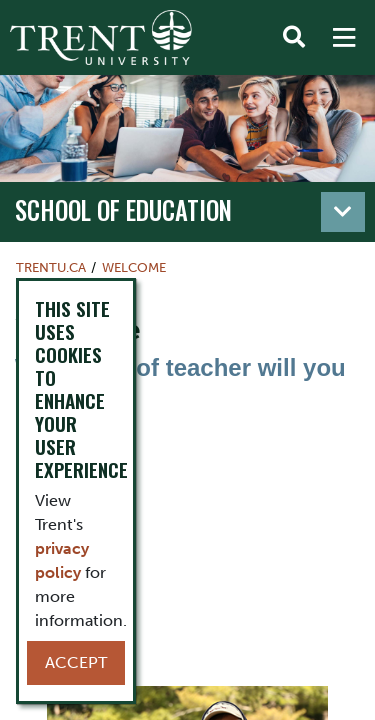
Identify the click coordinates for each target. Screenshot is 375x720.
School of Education (123, 210)
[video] (187, 533)
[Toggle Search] (294, 38)
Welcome (134, 267)
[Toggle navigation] (343, 212)
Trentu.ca (51, 267)
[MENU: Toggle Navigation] (344, 38)
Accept (76, 662)
